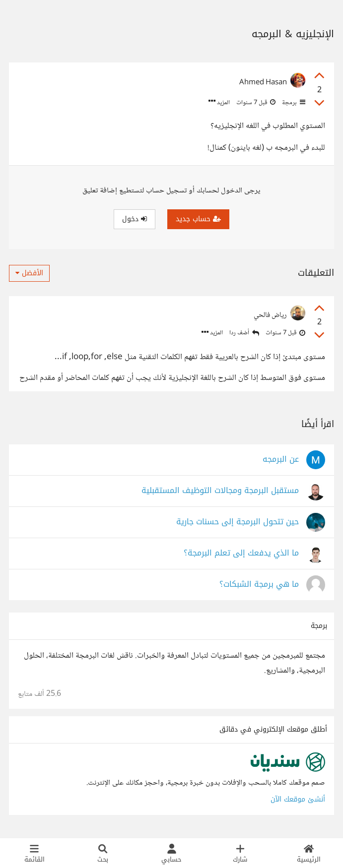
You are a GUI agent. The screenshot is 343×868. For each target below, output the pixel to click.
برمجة (293, 103)
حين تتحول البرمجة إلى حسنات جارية (238, 522)
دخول (135, 219)
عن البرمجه (281, 460)
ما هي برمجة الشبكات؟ (259, 585)
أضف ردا (244, 333)
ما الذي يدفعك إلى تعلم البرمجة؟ (241, 553)
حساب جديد (198, 219)
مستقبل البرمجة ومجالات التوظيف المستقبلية (220, 491)
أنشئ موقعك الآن (298, 799)
